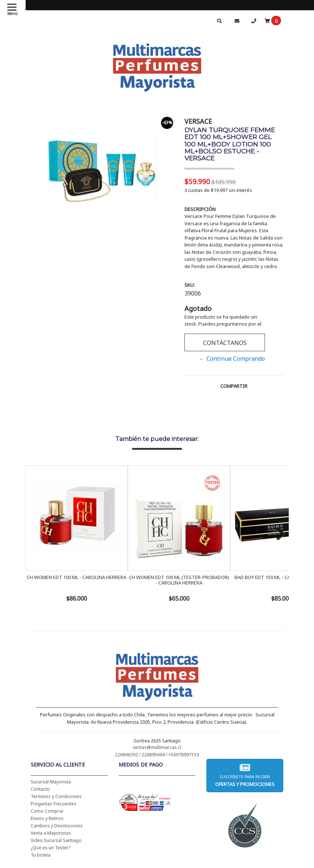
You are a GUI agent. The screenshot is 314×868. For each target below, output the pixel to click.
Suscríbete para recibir (245, 775)
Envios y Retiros (47, 818)
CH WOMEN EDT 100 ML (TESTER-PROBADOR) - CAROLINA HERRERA (179, 580)
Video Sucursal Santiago (56, 840)
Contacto (40, 789)
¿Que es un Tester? (51, 848)
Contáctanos (225, 343)
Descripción (200, 209)
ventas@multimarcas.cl (157, 747)
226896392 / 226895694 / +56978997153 (157, 755)
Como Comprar (47, 811)
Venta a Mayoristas (51, 833)
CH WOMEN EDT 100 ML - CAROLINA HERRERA (76, 577)
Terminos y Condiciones (56, 796)
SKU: (190, 285)
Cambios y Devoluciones (57, 826)
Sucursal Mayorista (51, 782)
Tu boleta (41, 855)
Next (278, 534)
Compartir (234, 386)
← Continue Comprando (232, 359)
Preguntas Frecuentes (54, 804)
